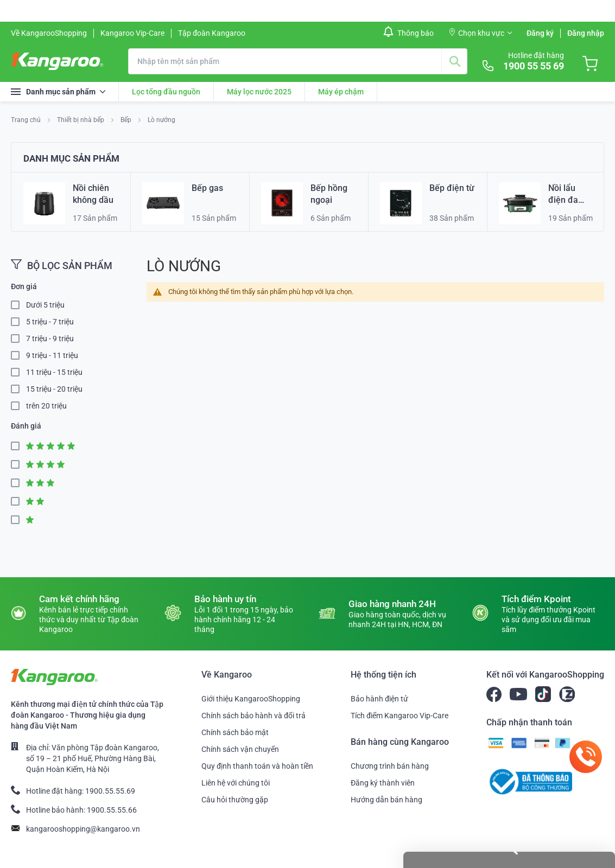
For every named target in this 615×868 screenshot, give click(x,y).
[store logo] (57, 61)
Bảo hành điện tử (379, 699)
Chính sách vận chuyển (240, 749)
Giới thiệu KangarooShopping (251, 699)
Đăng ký (540, 33)
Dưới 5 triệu (45, 305)
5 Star (18, 446)
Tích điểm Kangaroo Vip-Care (400, 716)
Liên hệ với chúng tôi (236, 783)
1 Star (18, 520)
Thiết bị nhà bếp (81, 120)
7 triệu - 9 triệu (50, 339)
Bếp (127, 120)
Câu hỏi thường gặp (235, 800)
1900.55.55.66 (112, 810)
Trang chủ (27, 120)
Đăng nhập (586, 33)
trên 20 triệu (46, 406)
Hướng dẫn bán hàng (386, 800)
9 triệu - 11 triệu (52, 355)
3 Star (18, 483)
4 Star (18, 465)
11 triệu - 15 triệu (54, 372)
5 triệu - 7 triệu (50, 322)
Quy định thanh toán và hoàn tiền (257, 766)
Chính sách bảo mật (235, 732)
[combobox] (298, 61)
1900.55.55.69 (110, 791)
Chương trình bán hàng (390, 766)
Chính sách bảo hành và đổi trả (253, 716)
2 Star (18, 502)
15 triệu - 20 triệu (54, 389)
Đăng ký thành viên (383, 783)
